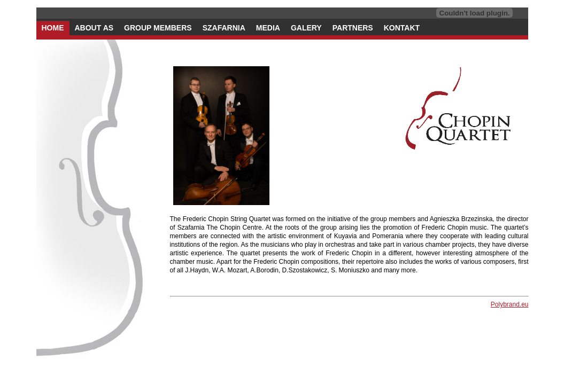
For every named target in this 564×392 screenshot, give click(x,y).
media (268, 28)
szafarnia (224, 28)
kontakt (402, 28)
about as (94, 28)
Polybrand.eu (510, 304)
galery (306, 28)
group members (158, 28)
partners (353, 28)
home (53, 28)
